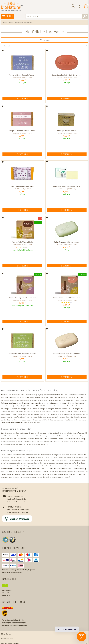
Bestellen (22, 98)
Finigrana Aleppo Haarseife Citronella (22, 353)
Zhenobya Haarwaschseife (67, 131)
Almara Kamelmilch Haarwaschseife (67, 186)
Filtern (45, 40)
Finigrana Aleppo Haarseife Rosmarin (22, 75)
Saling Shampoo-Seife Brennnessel (67, 242)
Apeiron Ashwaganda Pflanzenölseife (22, 298)
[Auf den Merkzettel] (3, 51)
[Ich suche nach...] (57, 16)
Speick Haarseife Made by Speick (22, 186)
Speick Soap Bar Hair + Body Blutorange (67, 75)
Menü (8, 16)
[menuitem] (73, 6)
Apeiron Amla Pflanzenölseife (22, 242)
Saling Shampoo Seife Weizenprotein (67, 353)
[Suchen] (85, 16)
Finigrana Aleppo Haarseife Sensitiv (22, 131)
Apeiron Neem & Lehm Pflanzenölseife (67, 298)
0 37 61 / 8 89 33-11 (12, 507)
